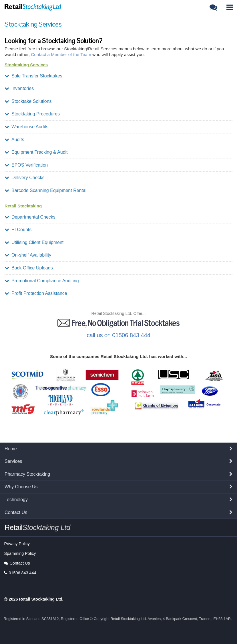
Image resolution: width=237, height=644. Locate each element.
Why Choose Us (21, 487)
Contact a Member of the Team (61, 54)
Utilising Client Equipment (34, 242)
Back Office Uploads (29, 268)
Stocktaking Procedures (32, 114)
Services (13, 461)
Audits (14, 140)
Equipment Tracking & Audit (36, 152)
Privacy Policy (17, 544)
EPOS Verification (26, 165)
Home (11, 449)
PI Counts (18, 230)
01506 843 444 (20, 573)
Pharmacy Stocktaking (27, 474)
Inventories (19, 88)
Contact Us (16, 512)
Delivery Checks (25, 178)
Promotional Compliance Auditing (42, 281)
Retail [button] (37, 527)
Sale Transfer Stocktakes (33, 76)
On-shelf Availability (28, 255)
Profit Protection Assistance (36, 293)
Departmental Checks (30, 217)
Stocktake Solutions (28, 101)
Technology (16, 500)
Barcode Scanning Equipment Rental (45, 190)
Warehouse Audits (26, 127)
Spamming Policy (20, 553)
